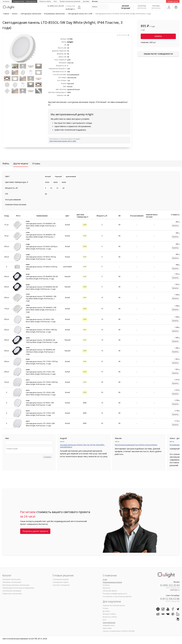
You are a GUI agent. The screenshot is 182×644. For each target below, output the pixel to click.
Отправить (47, 457)
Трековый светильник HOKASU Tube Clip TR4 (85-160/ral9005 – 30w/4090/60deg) (83, 446)
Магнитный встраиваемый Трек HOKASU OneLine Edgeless (136, 445)
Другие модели (21, 164)
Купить (158, 36)
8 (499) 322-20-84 (56, 6)
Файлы (6, 164)
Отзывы (36, 164)
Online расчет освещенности (158, 54)
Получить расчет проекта (35, 531)
